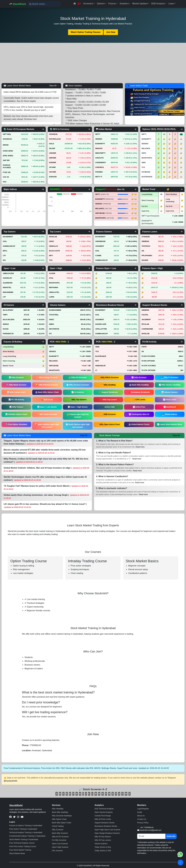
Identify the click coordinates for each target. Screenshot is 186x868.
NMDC (52, 324)
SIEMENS (145, 241)
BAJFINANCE (101, 356)
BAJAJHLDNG (9, 320)
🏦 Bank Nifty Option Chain (47, 392)
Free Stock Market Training (20, 850)
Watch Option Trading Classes (86, 32)
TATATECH (146, 246)
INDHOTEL (7, 287)
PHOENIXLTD (8, 334)
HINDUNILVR (100, 366)
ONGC (52, 241)
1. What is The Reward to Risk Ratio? (114, 441)
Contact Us (142, 819)
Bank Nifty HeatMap (60, 812)
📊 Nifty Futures (16, 407)
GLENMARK (8, 283)
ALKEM (52, 273)
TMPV (5, 315)
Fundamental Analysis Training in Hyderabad (27, 836)
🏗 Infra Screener (139, 377)
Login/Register (143, 809)
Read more (140, 447)
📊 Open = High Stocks (78, 407)
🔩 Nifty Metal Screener (16, 385)
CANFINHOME (147, 329)
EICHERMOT (8, 237)
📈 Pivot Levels (170, 400)
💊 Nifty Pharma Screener (47, 385)
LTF (4, 256)
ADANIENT (100, 246)
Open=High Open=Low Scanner (107, 830)
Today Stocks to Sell (103, 851)
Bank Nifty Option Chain (62, 823)
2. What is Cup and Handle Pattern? (114, 453)
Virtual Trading (58, 826)
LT (96, 370)
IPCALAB (145, 324)
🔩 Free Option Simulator (16, 424)
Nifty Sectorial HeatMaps (62, 816)
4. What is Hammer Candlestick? (112, 476)
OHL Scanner (57, 851)
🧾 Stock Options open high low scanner (78, 426)
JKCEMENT (146, 320)
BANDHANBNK (55, 310)
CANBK (98, 256)
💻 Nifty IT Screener (170, 377)
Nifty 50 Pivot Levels (103, 819)
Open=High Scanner (60, 847)
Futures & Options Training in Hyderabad (26, 825)
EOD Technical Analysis (104, 809)
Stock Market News (17, 853)
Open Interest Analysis (104, 812)
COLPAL (145, 315)
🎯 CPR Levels (139, 400)
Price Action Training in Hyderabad (23, 829)
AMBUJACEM (8, 273)
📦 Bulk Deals (47, 400)
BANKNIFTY (104, 199)
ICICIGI (6, 329)
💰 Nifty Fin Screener (78, 377)
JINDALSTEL (54, 292)
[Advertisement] (93, 63)
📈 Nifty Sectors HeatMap (170, 385)
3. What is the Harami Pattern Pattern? (115, 464)
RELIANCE (103, 209)
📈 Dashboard (170, 407)
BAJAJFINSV (8, 310)
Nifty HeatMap (58, 809)
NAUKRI (145, 260)
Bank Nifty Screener (60, 833)
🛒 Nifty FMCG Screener (108, 377)
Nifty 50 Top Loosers (103, 840)
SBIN (97, 347)
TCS (51, 260)
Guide (140, 812)
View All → (54, 86)
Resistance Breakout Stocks (106, 826)
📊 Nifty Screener (16, 377)
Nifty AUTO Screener (60, 837)
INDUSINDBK (8, 292)
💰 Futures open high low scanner (78, 416)
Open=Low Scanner (60, 844)
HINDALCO (54, 246)
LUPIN (52, 297)
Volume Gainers (101, 844)
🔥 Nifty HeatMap (108, 385)
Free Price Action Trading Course (23, 846)
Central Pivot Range (103, 816)
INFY (51, 256)
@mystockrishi (10, 781)
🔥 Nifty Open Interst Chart (108, 424)
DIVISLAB (53, 237)
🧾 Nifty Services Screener (78, 385)
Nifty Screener (58, 830)
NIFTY (102, 194)
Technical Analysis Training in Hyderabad (26, 832)
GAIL (5, 241)
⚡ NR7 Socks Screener (47, 414)
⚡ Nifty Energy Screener (47, 377)
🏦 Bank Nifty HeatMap (139, 385)
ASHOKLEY (7, 278)
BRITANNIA (54, 287)
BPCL (5, 251)
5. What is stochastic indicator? (112, 488)
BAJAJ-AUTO (55, 251)
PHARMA (99, 172)
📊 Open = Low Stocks (47, 407)
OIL (143, 251)
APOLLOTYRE (101, 329)
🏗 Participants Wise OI (139, 414)
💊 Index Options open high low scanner (47, 426)
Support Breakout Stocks (105, 823)
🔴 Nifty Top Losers (108, 400)
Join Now (111, 32)
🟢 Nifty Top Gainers (78, 400)
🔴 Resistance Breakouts (139, 392)
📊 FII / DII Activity (16, 400)
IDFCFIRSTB (54, 329)
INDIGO (6, 324)
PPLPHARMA (147, 256)
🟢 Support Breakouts (108, 392)
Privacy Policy (143, 823)
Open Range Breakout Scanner (107, 833)
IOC (4, 260)
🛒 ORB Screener (108, 414)
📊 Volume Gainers (170, 392)
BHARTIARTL (105, 218)
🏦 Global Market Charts (139, 424)
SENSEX (103, 204)
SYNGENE (146, 237)
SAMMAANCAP (9, 246)
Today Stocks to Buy (103, 847)
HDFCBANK (103, 213)
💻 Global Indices (170, 414)
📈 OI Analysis (78, 392)
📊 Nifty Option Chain (16, 392)
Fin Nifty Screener (59, 840)
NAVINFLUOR (101, 324)
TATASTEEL (54, 315)
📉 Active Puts (139, 407)
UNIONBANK (100, 241)
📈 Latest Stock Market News (170, 424)
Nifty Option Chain (59, 819)
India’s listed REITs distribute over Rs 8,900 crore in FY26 (30, 95)
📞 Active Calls (108, 407)
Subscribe (171, 836)
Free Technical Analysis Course (22, 843)
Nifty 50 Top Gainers (103, 837)
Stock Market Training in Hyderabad (24, 839)
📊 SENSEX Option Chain (16, 414)
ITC (50, 334)
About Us (141, 816)
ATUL (51, 278)
